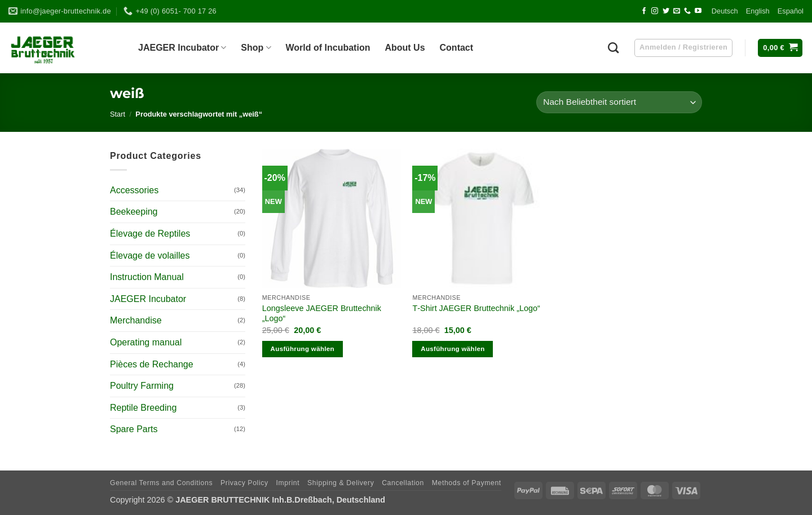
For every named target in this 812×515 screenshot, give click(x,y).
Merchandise (136, 320)
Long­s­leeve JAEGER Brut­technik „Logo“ (322, 314)
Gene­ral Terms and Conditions (161, 483)
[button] (780, 48)
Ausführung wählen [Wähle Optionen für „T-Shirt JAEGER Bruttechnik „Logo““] (453, 349)
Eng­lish (758, 11)
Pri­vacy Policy (244, 483)
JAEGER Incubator (148, 299)
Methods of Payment (467, 483)
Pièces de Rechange (152, 364)
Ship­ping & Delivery (341, 483)
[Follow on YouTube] (698, 11)
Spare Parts (134, 429)
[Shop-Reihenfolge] (619, 102)
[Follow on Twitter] (666, 11)
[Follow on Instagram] (655, 11)
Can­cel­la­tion (403, 483)
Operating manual (146, 342)
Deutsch (725, 11)
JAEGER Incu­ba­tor (182, 48)
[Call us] (687, 11)
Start (118, 114)
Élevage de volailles (150, 256)
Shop (256, 48)
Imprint (288, 483)
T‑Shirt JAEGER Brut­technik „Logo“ (476, 308)
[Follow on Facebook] (644, 11)
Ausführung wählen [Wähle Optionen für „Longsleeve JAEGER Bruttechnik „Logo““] (303, 349)
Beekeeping (134, 212)
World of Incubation (328, 48)
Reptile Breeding (143, 408)
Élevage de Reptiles (150, 234)
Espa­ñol (791, 11)
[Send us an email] (677, 11)
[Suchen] (613, 48)
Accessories (134, 190)
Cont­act (457, 48)
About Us (405, 48)
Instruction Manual (147, 277)
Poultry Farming (142, 386)
